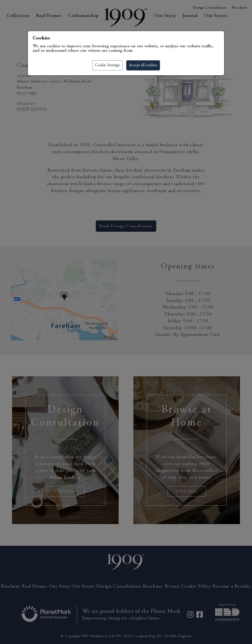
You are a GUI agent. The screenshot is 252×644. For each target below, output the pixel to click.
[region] (126, 322)
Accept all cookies (143, 65)
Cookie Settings (107, 65)
